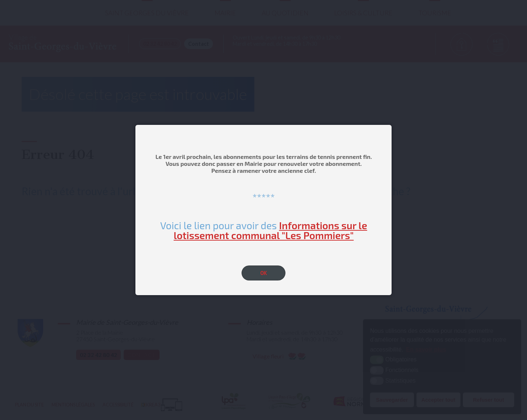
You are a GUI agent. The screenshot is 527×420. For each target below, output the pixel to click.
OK (264, 273)
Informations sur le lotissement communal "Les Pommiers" (270, 230)
